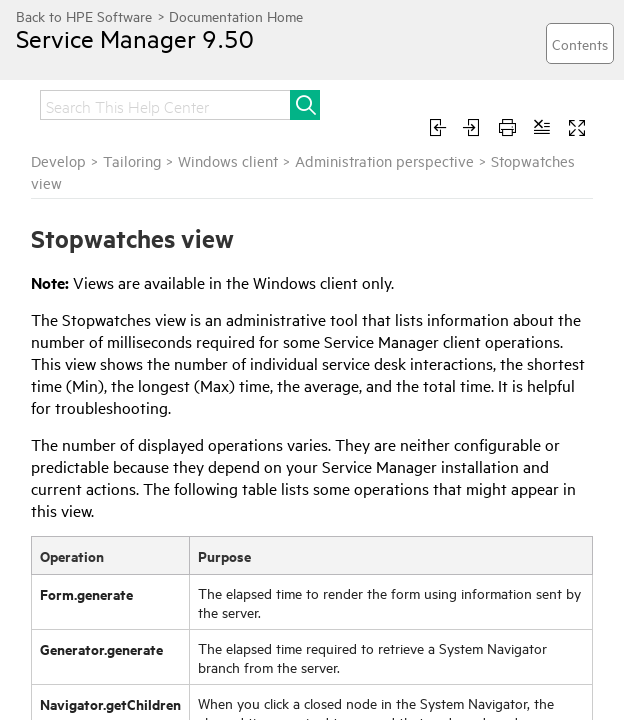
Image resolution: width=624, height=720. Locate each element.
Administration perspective (384, 160)
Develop (58, 160)
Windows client (228, 160)
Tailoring (132, 160)
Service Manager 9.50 (135, 38)
